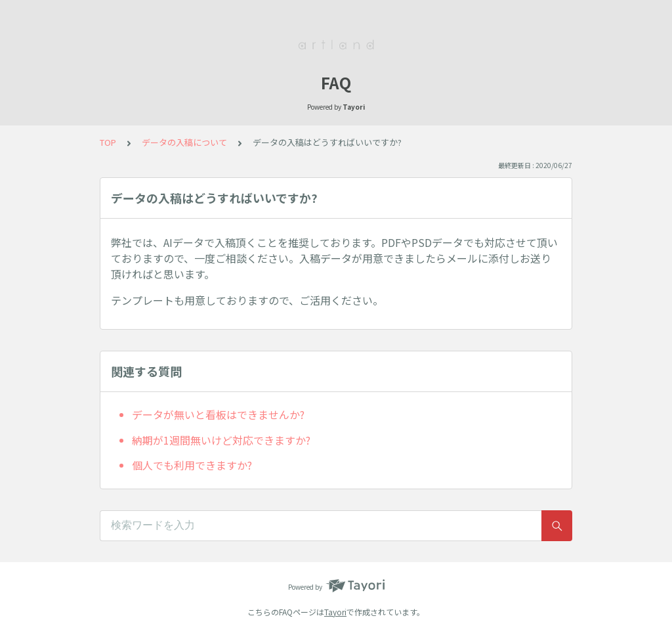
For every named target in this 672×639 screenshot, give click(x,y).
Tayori (335, 612)
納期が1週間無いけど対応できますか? (221, 440)
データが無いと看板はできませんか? (218, 414)
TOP (108, 142)
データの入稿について (184, 142)
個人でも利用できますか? (192, 465)
